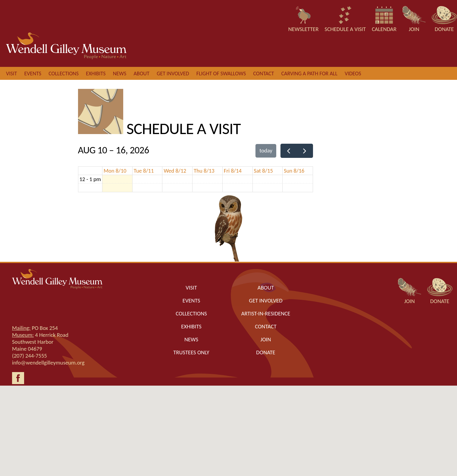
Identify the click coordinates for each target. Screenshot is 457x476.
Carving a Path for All (309, 74)
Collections (64, 74)
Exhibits (96, 74)
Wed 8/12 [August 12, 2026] (175, 171)
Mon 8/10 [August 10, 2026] (115, 171)
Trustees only (191, 352)
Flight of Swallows (221, 74)
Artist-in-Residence (266, 313)
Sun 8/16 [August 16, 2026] (294, 171)
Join (266, 339)
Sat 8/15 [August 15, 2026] (263, 171)
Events (33, 74)
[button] (229, 425)
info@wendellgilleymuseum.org (48, 363)
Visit (11, 74)
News (120, 74)
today (266, 150)
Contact (263, 74)
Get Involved (266, 301)
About (141, 74)
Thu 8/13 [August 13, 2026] (204, 171)
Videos (353, 74)
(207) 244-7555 (30, 356)
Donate (266, 352)
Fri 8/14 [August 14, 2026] (233, 171)
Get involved (173, 74)
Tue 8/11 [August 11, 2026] (144, 171)
